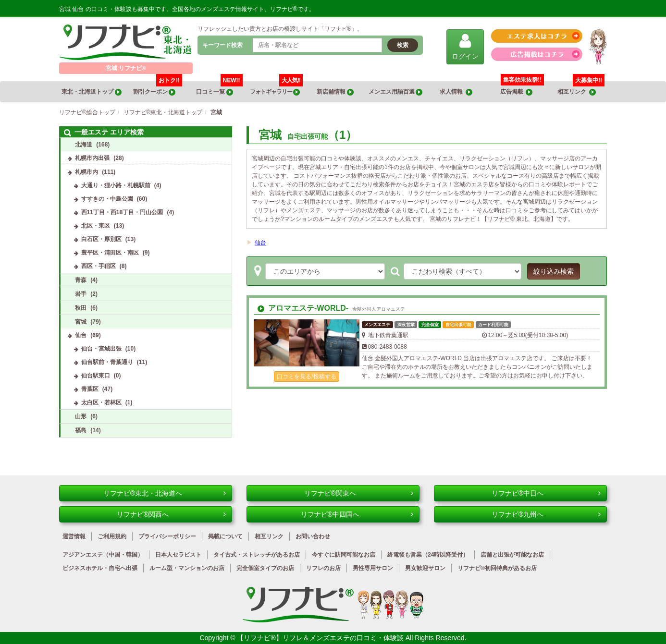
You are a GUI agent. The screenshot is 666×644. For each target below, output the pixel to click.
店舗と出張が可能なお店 (512, 555)
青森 (81, 280)
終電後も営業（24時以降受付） (428, 555)
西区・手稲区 (99, 266)
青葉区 (90, 389)
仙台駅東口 (96, 376)
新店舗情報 (335, 92)
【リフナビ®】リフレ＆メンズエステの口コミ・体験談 (321, 638)
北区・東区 (96, 226)
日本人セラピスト (178, 555)
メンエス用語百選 (395, 92)
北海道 (84, 145)
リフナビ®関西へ (171, 514)
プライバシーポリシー (167, 536)
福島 (81, 430)
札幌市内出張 (92, 158)
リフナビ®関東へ (359, 493)
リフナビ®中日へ (546, 493)
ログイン (465, 46)
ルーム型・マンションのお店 (187, 568)
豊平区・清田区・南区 (110, 253)
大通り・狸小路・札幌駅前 (116, 185)
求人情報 (456, 92)
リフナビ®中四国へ (357, 514)
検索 (403, 45)
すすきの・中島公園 (107, 199)
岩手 (81, 294)
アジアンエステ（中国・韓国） (103, 555)
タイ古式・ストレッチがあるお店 (257, 555)
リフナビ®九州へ (546, 514)
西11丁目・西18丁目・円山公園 (122, 212)
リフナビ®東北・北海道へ (165, 493)
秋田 (81, 308)
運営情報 (74, 536)
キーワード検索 (222, 45)
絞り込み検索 (554, 271)
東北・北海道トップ (91, 92)
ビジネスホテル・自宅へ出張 (100, 568)
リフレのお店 (323, 568)
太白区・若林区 (101, 402)
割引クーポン (158, 88)
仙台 (260, 243)
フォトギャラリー (276, 88)
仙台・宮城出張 (101, 349)
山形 (81, 416)
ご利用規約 (112, 536)
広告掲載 (517, 92)
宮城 (81, 322)
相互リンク (581, 88)
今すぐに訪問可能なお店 (344, 555)
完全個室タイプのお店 (265, 568)
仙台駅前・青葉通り (107, 362)
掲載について (225, 536)
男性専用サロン (373, 568)
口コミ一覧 (219, 88)
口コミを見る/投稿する (306, 377)
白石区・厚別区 (101, 239)
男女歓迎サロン (425, 568)
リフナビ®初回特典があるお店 (497, 568)
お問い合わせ (313, 536)
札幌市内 (86, 172)
